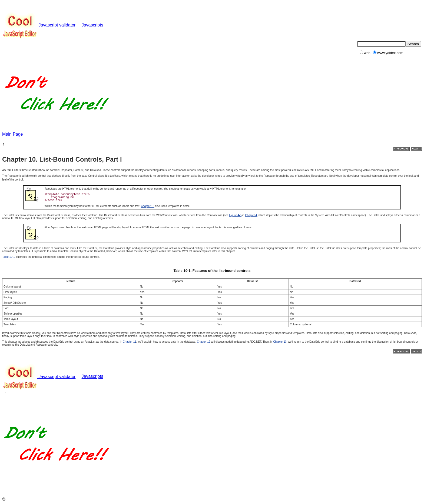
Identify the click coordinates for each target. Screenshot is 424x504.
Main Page (13, 134)
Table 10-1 (9, 257)
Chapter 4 (251, 215)
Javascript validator (39, 25)
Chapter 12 (203, 342)
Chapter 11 (129, 342)
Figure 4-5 (235, 215)
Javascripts (92, 25)
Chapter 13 (148, 206)
